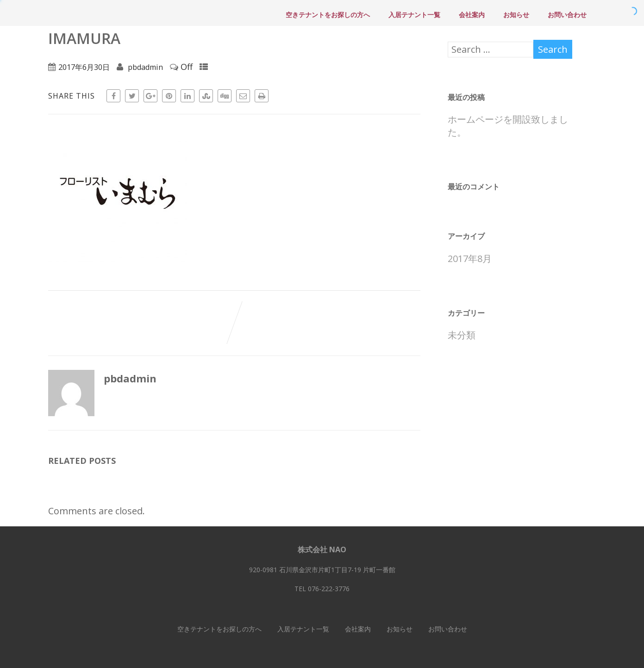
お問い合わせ (567, 15)
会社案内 (472, 15)
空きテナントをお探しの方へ (328, 15)
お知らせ (516, 15)
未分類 (462, 335)
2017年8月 (470, 259)
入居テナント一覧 (414, 15)
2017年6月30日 (84, 67)
